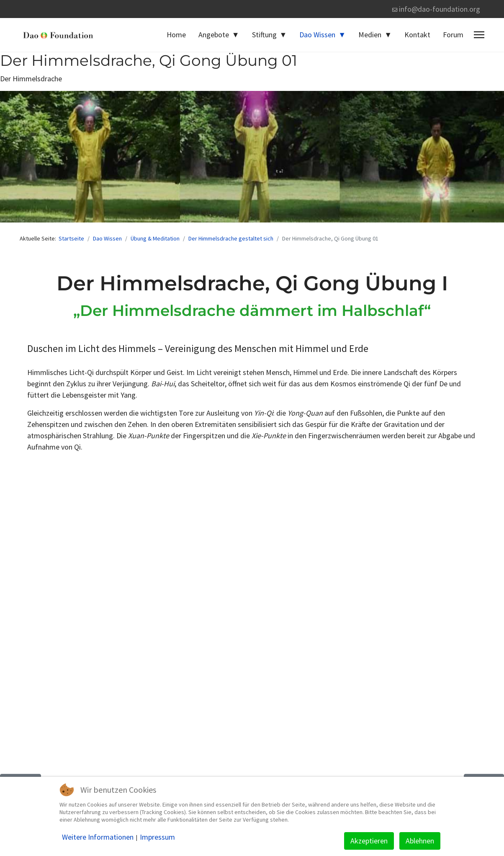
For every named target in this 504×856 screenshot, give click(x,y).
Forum (453, 35)
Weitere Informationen (98, 837)
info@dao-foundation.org (440, 9)
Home (176, 35)
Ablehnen (420, 841)
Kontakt (417, 35)
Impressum (157, 837)
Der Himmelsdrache (31, 79)
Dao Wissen (317, 35)
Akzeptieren (369, 841)
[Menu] (479, 35)
